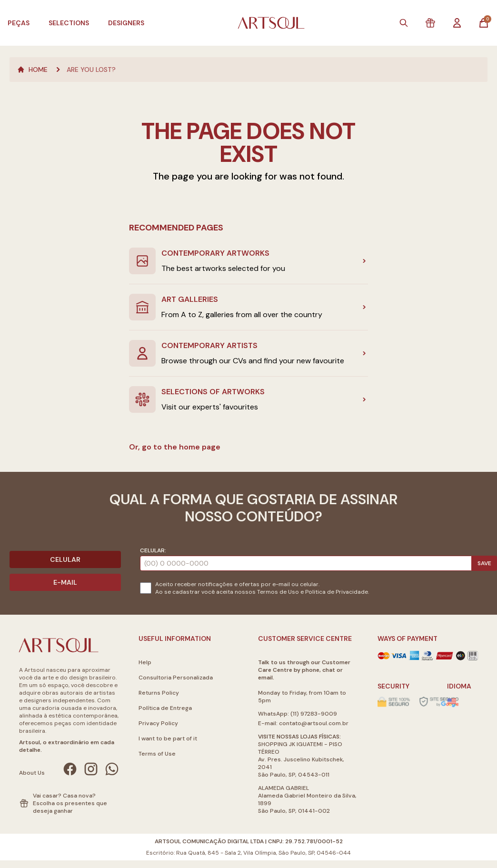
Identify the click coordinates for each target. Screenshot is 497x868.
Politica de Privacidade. (337, 592)
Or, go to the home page (175, 447)
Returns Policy (159, 693)
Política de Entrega (165, 708)
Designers (126, 23)
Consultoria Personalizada (176, 678)
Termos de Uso (278, 592)
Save (484, 563)
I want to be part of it (168, 738)
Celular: (153, 550)
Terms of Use (157, 754)
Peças (19, 23)
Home (32, 70)
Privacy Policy (158, 723)
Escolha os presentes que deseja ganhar (70, 807)
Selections (69, 23)
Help (145, 662)
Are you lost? (91, 70)
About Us (32, 773)
